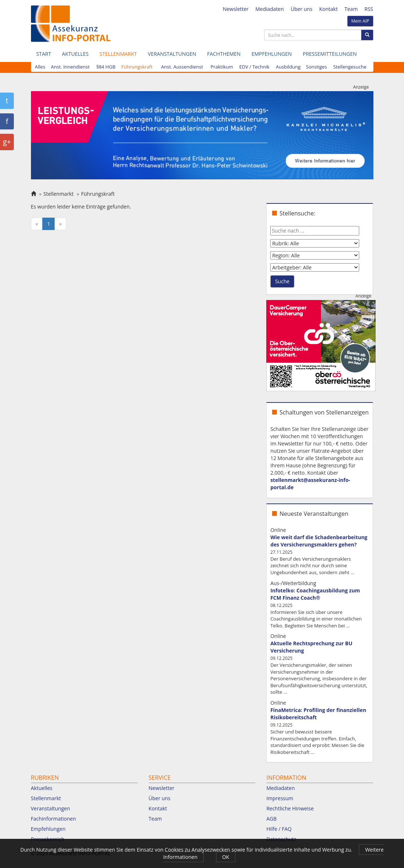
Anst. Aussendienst (182, 67)
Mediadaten (270, 9)
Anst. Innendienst (70, 67)
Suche (282, 281)
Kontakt (328, 9)
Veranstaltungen (172, 54)
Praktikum (222, 67)
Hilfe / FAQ (279, 829)
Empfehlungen (272, 54)
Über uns (302, 9)
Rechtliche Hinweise (290, 808)
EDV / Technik (254, 67)
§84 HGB (106, 67)
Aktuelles (75, 54)
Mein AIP (360, 21)
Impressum (280, 798)
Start (44, 54)
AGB (271, 819)
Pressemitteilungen (330, 54)
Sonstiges (317, 67)
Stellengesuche (350, 67)
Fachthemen (224, 54)
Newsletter (236, 9)
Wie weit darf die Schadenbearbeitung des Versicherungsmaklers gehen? (319, 541)
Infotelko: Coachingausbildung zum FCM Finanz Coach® (315, 594)
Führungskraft (137, 67)
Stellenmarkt (118, 54)
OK (226, 857)
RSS (369, 9)
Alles (40, 67)
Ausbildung (288, 67)
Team (351, 9)
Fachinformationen (54, 819)
